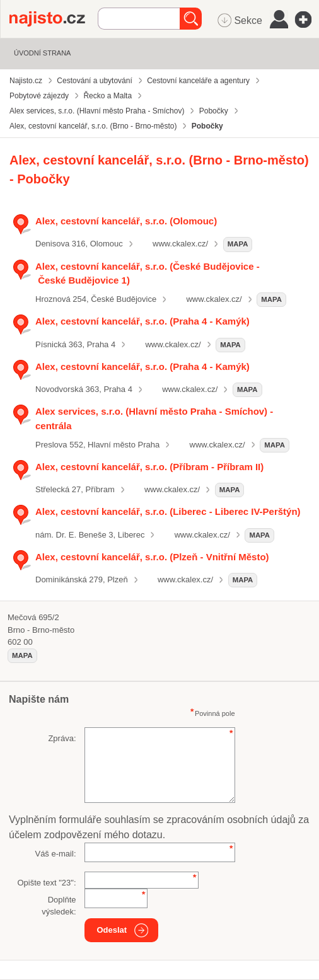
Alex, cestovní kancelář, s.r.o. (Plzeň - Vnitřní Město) (152, 557)
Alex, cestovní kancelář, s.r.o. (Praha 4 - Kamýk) (142, 321)
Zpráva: (62, 738)
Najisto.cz (54, 19)
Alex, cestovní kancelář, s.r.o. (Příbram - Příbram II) (149, 467)
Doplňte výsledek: (59, 906)
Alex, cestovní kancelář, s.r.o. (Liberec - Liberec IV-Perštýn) (168, 511)
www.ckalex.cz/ (180, 244)
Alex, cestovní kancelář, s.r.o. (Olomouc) (126, 221)
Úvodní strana (42, 53)
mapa (238, 244)
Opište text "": (46, 883)
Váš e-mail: (55, 854)
